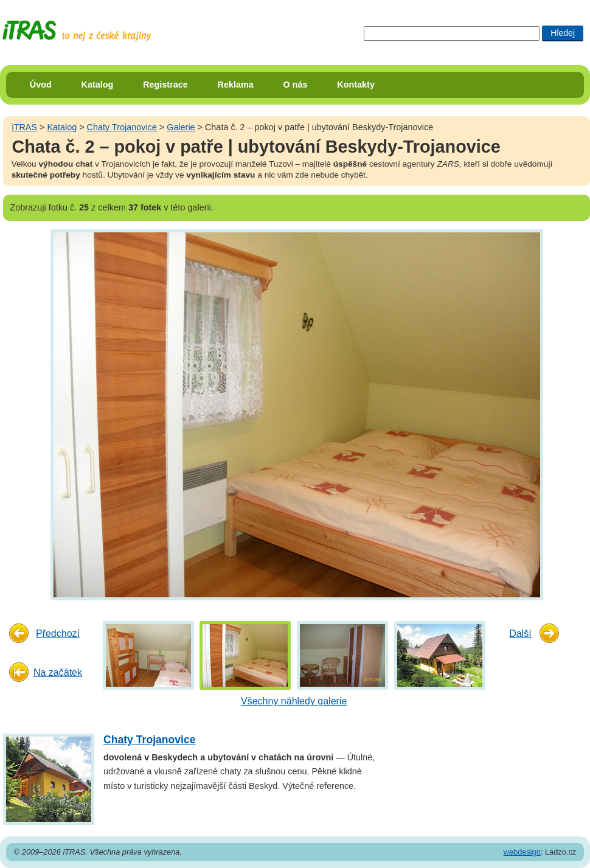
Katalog (98, 85)
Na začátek (58, 672)
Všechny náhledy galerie (294, 701)
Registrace (165, 85)
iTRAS (24, 127)
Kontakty (356, 85)
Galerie (181, 127)
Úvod (41, 85)
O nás (296, 85)
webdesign (522, 852)
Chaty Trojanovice (122, 127)
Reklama (236, 85)
